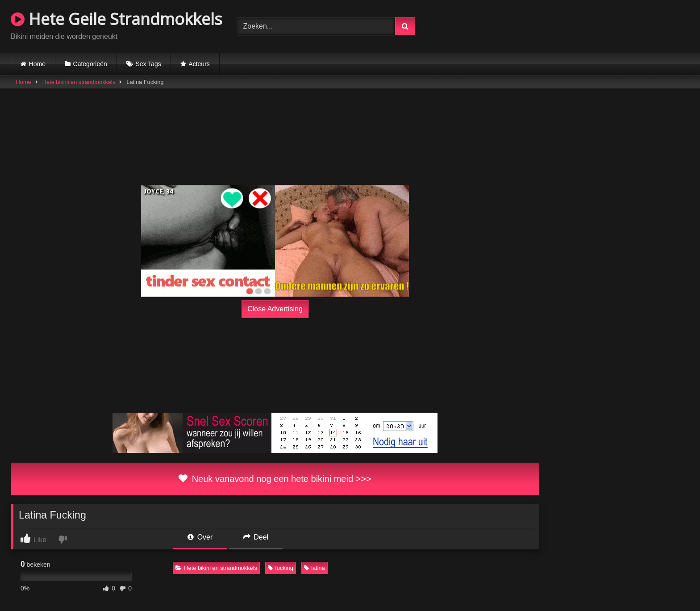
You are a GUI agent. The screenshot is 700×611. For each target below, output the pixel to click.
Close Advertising (275, 309)
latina (315, 568)
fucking (281, 568)
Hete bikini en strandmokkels (79, 82)
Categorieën (90, 64)
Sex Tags (148, 64)
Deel (256, 537)
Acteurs (199, 64)
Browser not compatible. (585, 25)
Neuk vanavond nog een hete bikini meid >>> (275, 479)
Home (37, 64)
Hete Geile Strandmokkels (117, 19)
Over (200, 537)
